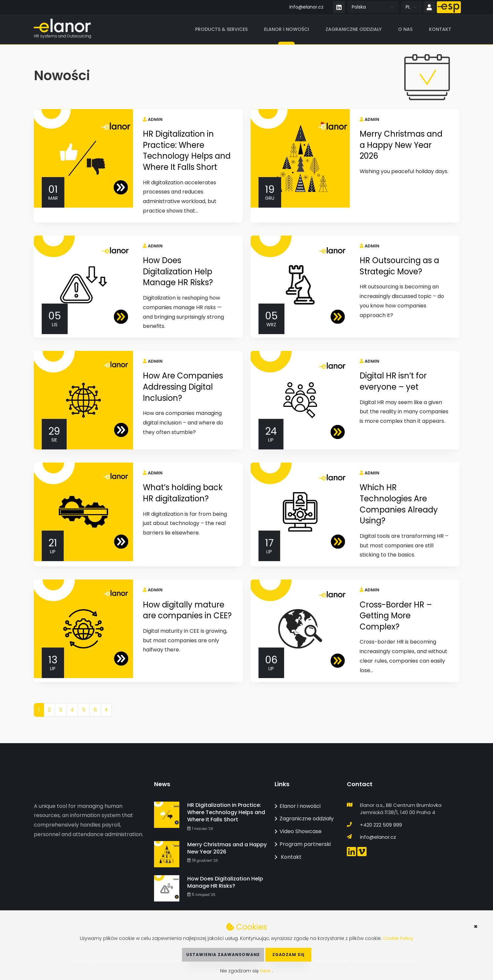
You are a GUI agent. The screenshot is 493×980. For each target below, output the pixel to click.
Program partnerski (303, 844)
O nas (405, 29)
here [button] (266, 971)
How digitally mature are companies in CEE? (187, 610)
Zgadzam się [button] (288, 955)
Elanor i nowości (287, 29)
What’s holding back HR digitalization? (183, 493)
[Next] (106, 710)
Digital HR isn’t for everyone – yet (393, 381)
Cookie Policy (398, 938)
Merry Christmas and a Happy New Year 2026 (401, 145)
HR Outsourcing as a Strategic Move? (399, 266)
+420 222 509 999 (381, 825)
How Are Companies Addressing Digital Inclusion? (183, 387)
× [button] (476, 926)
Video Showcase (298, 831)
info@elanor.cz (306, 7)
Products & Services (221, 29)
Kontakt (440, 29)
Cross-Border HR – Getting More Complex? (396, 616)
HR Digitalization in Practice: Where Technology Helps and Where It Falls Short (187, 150)
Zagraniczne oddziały (354, 29)
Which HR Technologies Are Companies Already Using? (399, 504)
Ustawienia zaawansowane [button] (223, 955)
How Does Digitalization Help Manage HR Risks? (178, 271)
